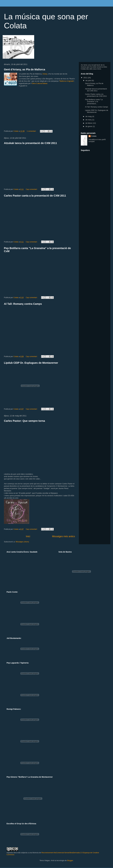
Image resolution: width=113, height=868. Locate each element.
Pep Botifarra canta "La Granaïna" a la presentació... (94, 102)
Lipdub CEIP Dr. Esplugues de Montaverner (31, 363)
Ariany (45, 74)
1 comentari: (32, 131)
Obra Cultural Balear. (40, 83)
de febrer (89, 123)
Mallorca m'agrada (67, 81)
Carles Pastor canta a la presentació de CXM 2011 (35, 196)
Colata (94, 136)
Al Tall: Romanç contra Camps (23, 304)
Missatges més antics (63, 536)
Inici (28, 536)
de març (89, 120)
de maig (89, 116)
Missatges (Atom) (22, 542)
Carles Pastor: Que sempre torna (24, 421)
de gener (89, 126)
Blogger (70, 860)
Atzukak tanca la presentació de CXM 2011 (30, 143)
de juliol (89, 81)
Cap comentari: (32, 189)
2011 (86, 78)
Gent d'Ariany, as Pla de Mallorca (25, 69)
